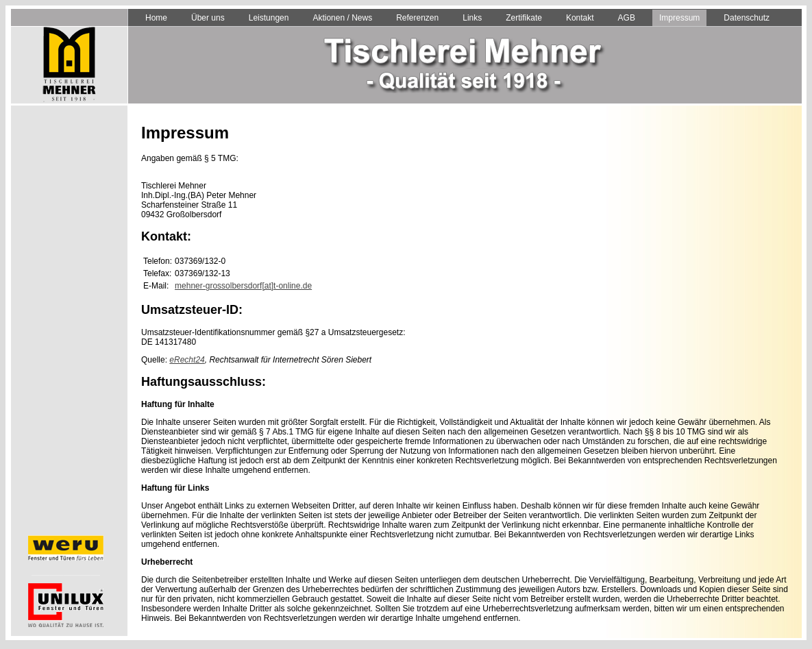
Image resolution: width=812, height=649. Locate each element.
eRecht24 (187, 360)
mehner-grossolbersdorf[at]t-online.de (243, 286)
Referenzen (417, 18)
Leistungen (269, 18)
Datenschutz (747, 18)
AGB (627, 18)
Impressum (679, 18)
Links (472, 18)
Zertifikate (524, 18)
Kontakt (580, 18)
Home (156, 18)
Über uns (208, 18)
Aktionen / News (342, 18)
